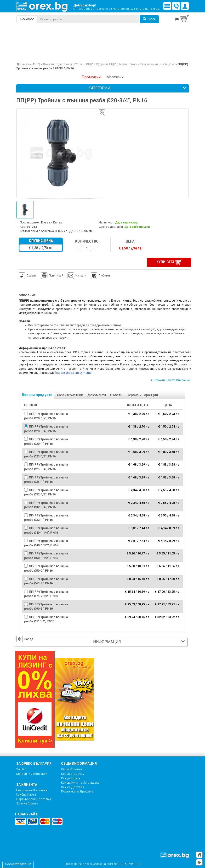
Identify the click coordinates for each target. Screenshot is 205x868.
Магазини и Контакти (32, 773)
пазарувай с (27, 814)
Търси (149, 19)
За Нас (21, 769)
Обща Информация (79, 763)
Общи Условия (72, 769)
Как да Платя (71, 778)
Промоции (91, 77)
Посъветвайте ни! (18, 864)
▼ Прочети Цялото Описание (170, 380)
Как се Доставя (73, 787)
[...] (88, 19)
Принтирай (52, 276)
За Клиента (27, 784)
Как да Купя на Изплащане (80, 782)
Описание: (27, 295)
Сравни (32, 275)
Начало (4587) (28, 64)
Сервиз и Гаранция (142, 395)
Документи (97, 395)
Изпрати (81, 275)
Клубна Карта (26, 794)
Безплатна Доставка (32, 790)
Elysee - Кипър (51, 222)
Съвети (116, 395)
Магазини (115, 77)
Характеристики (70, 395)
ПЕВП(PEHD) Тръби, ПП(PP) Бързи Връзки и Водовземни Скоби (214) (129, 64)
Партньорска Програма (34, 799)
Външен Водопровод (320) (61, 64)
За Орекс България (34, 763)
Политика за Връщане (77, 791)
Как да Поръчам (73, 773)
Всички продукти (37, 395)
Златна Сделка (27, 803)
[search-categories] (27, 19)
